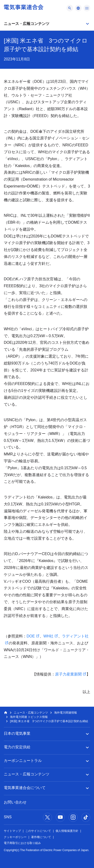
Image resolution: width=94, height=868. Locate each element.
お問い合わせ (15, 802)
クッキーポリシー (15, 837)
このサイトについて (38, 831)
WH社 (49, 636)
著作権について (41, 837)
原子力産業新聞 (68, 674)
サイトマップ (12, 831)
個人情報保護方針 (67, 831)
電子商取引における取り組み (22, 843)
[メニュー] (70, 8)
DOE (31, 636)
